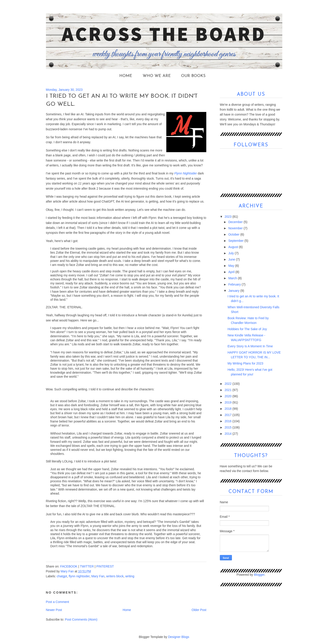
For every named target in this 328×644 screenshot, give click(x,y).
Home (126, 76)
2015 (228, 427)
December (236, 222)
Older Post (199, 610)
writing (130, 576)
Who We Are (157, 76)
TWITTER (87, 566)
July (232, 253)
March (233, 278)
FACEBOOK (69, 566)
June (232, 259)
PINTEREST (105, 566)
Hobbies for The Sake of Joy (247, 329)
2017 (228, 415)
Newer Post (54, 610)
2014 (228, 434)
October (234, 234)
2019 (228, 402)
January (234, 291)
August (234, 247)
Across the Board (164, 34)
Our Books (193, 76)
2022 (228, 384)
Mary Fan (98, 576)
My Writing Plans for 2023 (245, 363)
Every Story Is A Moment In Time (250, 346)
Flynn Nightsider (186, 173)
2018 (228, 409)
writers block (115, 576)
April (232, 272)
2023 (228, 217)
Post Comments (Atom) (81, 619)
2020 (228, 396)
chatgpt (62, 576)
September (236, 241)
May (232, 266)
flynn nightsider (79, 576)
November (236, 228)
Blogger (259, 575)
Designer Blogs (179, 637)
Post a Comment (58, 602)
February (235, 284)
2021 (228, 390)
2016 (228, 421)
